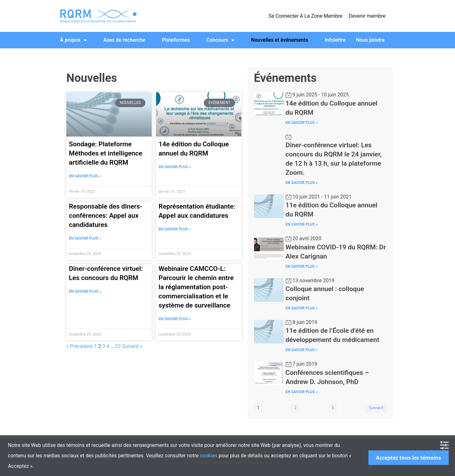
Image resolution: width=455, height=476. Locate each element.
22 (118, 346)
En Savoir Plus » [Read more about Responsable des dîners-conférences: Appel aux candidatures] (85, 238)
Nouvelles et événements (280, 40)
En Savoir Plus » (302, 123)
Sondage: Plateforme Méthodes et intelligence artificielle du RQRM (106, 153)
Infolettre (335, 40)
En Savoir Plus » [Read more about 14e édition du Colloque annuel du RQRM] (175, 167)
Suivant (376, 408)
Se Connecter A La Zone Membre (306, 16)
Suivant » (132, 346)
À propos (73, 40)
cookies (209, 456)
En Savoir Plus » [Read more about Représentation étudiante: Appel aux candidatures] (175, 229)
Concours (220, 40)
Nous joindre (370, 40)
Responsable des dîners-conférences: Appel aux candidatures (106, 216)
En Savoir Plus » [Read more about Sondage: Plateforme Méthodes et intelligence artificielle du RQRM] (85, 176)
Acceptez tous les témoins (409, 458)
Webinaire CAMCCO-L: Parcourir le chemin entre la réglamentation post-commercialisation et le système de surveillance (196, 287)
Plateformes (176, 40)
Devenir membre (367, 16)
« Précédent (80, 346)
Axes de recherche (124, 40)
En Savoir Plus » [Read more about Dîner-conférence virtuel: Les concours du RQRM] (85, 291)
